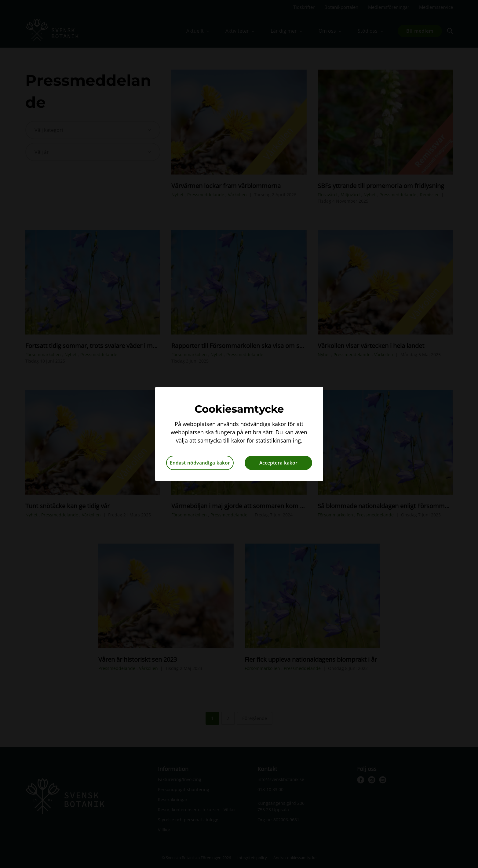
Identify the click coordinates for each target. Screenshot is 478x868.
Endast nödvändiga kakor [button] (200, 463)
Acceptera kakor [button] (278, 463)
